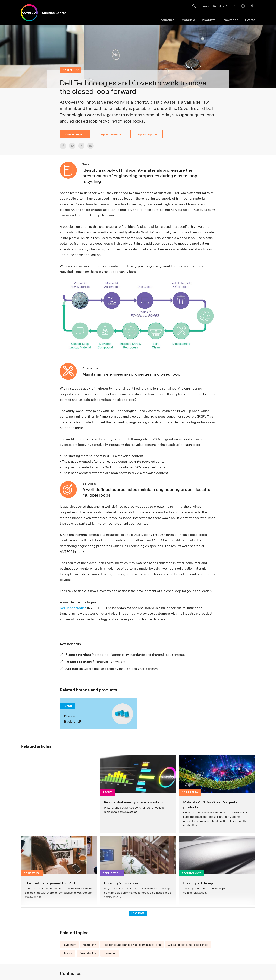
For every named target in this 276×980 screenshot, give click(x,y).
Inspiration (230, 20)
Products (209, 20)
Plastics (68, 953)
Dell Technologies (73, 608)
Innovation (110, 953)
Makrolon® (89, 945)
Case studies (88, 953)
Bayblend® (69, 945)
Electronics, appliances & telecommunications (132, 945)
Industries (167, 20)
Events (250, 20)
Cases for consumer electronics (188, 945)
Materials (188, 20)
